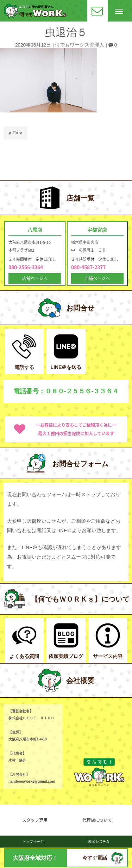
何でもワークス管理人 (80, 45)
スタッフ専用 (35, 820)
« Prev (15, 133)
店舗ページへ (35, 278)
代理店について (97, 820)
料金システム (99, 841)
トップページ (33, 841)
